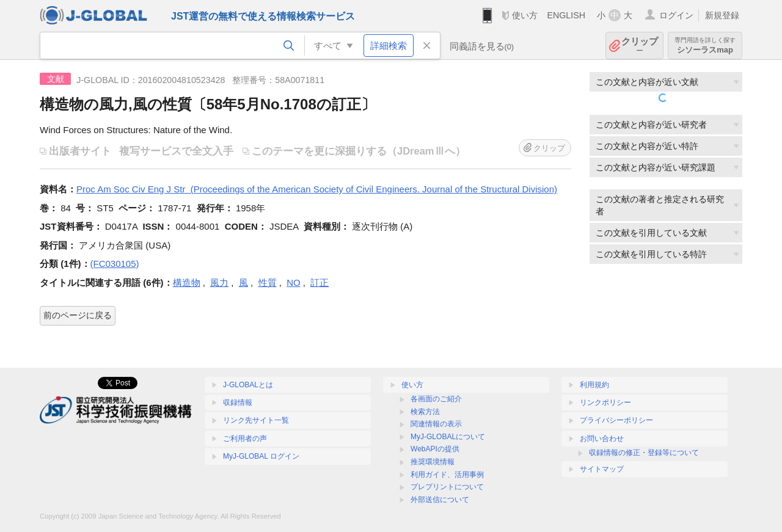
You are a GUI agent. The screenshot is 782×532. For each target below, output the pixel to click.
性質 (268, 282)
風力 (219, 282)
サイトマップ (602, 469)
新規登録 (722, 15)
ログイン (676, 15)
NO (294, 282)
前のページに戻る (78, 315)
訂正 (320, 282)
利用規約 (594, 385)
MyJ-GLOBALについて (448, 437)
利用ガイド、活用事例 (447, 475)
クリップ (640, 46)
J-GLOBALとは (248, 385)
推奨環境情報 (433, 462)
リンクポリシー (605, 403)
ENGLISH (566, 15)
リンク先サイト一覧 (256, 420)
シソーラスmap (705, 46)
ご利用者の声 (245, 439)
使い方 (525, 15)
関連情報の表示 (436, 424)
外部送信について (440, 500)
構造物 (187, 282)
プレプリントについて (447, 487)
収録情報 (238, 403)
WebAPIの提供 (435, 449)
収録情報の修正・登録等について (644, 453)
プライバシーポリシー (616, 420)
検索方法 (425, 412)
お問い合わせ (602, 439)
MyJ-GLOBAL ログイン (261, 456)
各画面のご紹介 (436, 399)
